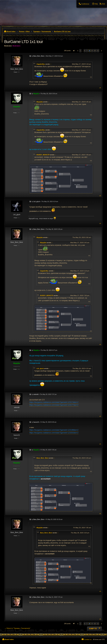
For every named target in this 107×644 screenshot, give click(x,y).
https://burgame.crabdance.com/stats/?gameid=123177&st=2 (54, 405)
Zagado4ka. (41, 64)
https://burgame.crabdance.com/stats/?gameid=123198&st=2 (54, 430)
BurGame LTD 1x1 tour (62, 31)
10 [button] (95, 51)
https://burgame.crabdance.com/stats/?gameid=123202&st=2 (54, 433)
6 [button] (85, 51)
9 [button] (92, 51)
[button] (73, 51)
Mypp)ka (40, 102)
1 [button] (80, 51)
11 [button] (98, 51)
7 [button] (87, 51)
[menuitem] (84, 4)
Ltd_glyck (40, 368)
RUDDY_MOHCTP (43, 155)
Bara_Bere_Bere (42, 458)
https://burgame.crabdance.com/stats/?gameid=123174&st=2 (54, 402)
